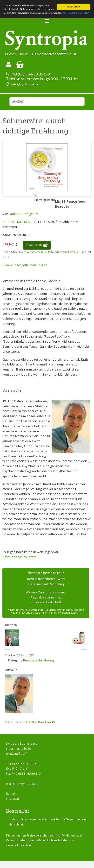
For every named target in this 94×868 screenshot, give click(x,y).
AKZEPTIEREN (74, 7)
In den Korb (37, 245)
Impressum (14, 799)
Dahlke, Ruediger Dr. (24, 214)
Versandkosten (16, 840)
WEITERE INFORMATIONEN (76, 13)
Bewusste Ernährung (38, 660)
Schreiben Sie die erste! (20, 557)
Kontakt (11, 794)
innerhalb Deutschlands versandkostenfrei (55, 252)
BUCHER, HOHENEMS (17, 222)
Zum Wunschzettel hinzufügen (25, 265)
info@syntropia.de (25, 84)
